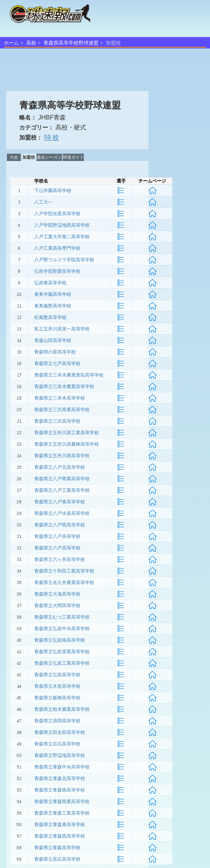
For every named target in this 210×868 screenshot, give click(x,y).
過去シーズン (49, 157)
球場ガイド (73, 157)
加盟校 (29, 157)
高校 (31, 43)
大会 (14, 157)
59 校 (51, 137)
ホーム (11, 43)
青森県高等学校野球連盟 (71, 43)
